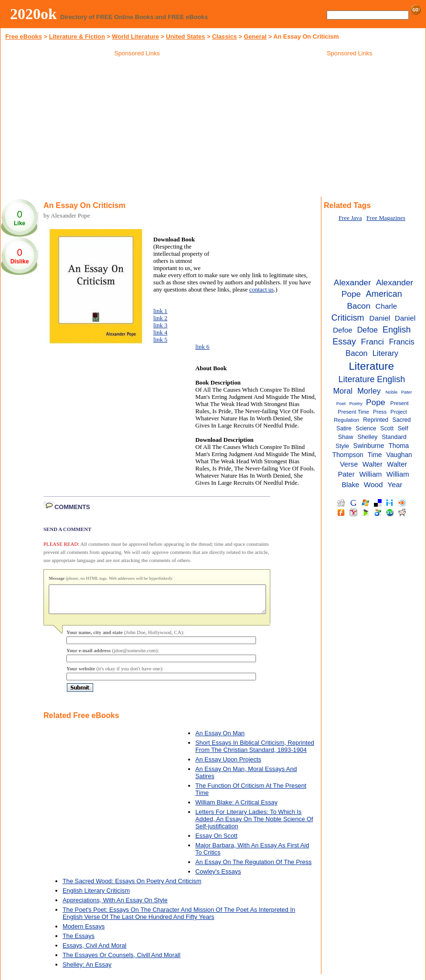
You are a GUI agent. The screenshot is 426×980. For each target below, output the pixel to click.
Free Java (350, 218)
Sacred (402, 420)
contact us (262, 290)
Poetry (356, 403)
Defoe (367, 330)
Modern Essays (84, 932)
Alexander (352, 282)
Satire (344, 428)
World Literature (135, 36)
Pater (407, 392)
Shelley (367, 437)
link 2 (160, 318)
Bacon (359, 306)
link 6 (202, 347)
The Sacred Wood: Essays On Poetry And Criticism (132, 887)
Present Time (353, 412)
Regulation (346, 420)
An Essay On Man (220, 739)
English (397, 330)
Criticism (348, 318)
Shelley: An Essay (87, 970)
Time (375, 455)
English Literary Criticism (96, 896)
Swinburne (369, 446)
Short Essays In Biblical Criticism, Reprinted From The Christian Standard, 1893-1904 (255, 752)
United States (186, 36)
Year (395, 485)
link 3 (160, 325)
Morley (369, 391)
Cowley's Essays (218, 877)
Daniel (380, 318)
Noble (391, 392)
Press (380, 412)
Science (366, 428)
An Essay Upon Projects (228, 765)
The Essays (79, 942)
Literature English (372, 379)
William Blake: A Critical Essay (236, 808)
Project (399, 412)
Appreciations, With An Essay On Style (115, 906)
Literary (385, 353)
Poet (341, 403)
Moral (343, 391)
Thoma (399, 446)
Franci (373, 342)
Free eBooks (24, 36)
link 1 (160, 311)
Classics (224, 36)
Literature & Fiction (77, 36)
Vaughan (399, 455)
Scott (387, 428)
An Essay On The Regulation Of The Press (254, 868)
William (370, 474)
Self (403, 428)
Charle (386, 306)
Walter (373, 464)
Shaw (346, 437)
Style (342, 446)
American (384, 294)
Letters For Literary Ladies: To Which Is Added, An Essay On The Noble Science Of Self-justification (254, 825)
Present (399, 403)
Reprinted (376, 420)
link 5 (160, 340)
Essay (344, 342)
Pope (375, 402)
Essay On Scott (216, 841)
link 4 (160, 333)
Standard (394, 437)
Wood (373, 485)
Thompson (348, 455)
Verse (349, 464)
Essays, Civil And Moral (95, 951)
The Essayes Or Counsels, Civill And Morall (122, 961)
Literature (371, 366)
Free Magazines (386, 218)
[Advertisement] (137, 128)
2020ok (33, 14)
